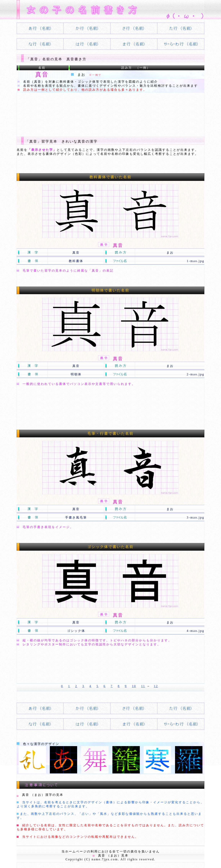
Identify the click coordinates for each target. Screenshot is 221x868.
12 (156, 686)
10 (134, 686)
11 (143, 686)
